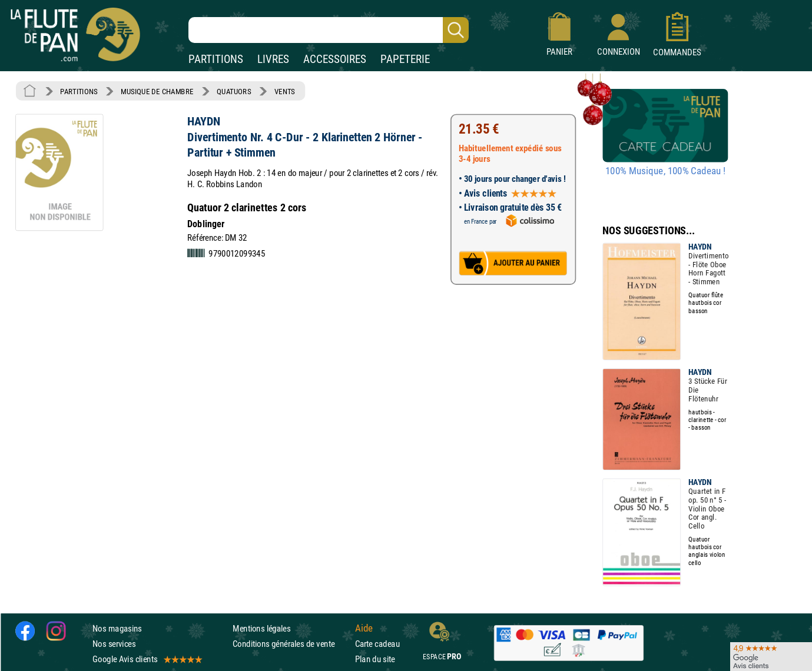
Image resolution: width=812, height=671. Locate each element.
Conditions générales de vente (291, 644)
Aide (364, 628)
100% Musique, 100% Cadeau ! (665, 171)
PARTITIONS (216, 59)
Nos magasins (117, 628)
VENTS (285, 91)
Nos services (114, 644)
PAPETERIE (405, 59)
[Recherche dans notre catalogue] (329, 30)
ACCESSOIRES (335, 59)
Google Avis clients (147, 659)
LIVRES (273, 59)
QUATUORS (234, 91)
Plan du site (375, 659)
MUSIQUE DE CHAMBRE (157, 91)
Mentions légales (261, 628)
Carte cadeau (377, 644)
